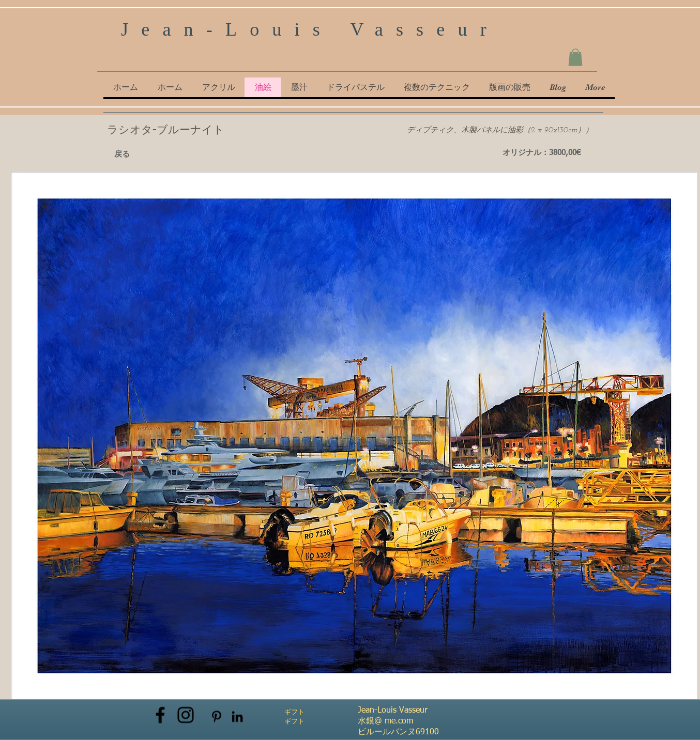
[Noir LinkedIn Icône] (237, 717)
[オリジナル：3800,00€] (542, 153)
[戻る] (122, 155)
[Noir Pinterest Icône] (217, 717)
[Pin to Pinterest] (179, 157)
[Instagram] (186, 715)
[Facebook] (160, 715)
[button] (575, 57)
